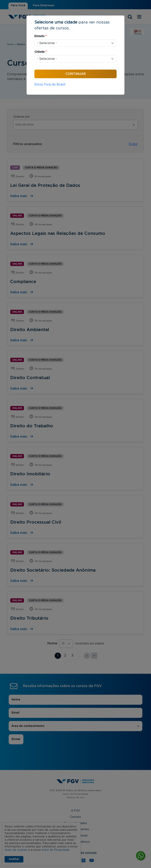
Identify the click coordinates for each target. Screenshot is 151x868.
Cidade (41, 52)
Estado (41, 36)
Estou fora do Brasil (50, 84)
